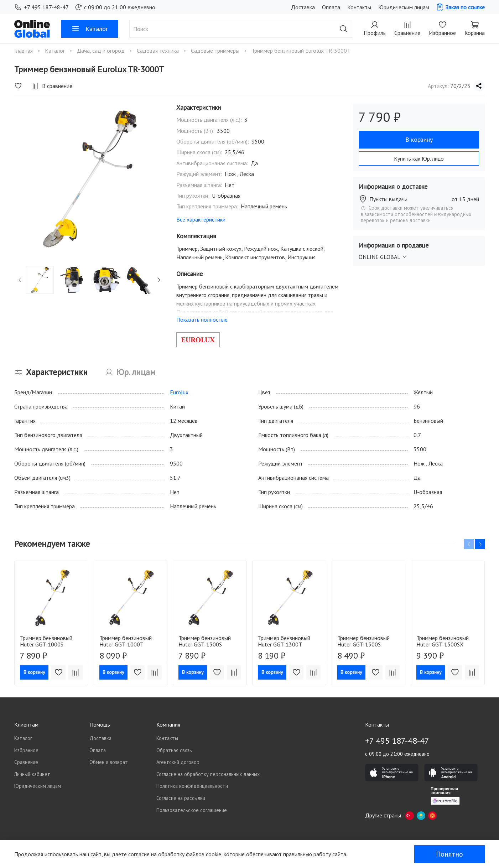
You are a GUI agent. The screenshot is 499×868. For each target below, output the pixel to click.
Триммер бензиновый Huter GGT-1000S (46, 641)
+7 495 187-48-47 (41, 7)
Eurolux (179, 392)
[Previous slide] (20, 280)
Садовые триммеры (216, 51)
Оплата (331, 7)
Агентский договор (178, 762)
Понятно (449, 854)
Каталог (90, 29)
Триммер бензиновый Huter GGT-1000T (126, 641)
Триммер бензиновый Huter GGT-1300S (205, 641)
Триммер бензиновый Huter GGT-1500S (363, 641)
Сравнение (26, 762)
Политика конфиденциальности (192, 786)
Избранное (26, 750)
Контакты (359, 7)
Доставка (303, 7)
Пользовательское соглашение (192, 810)
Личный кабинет (32, 774)
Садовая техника (158, 51)
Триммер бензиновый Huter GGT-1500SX (443, 641)
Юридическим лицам (404, 7)
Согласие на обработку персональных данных (208, 774)
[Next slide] (159, 280)
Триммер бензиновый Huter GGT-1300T (284, 641)
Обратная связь (174, 750)
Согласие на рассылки (181, 798)
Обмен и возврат (109, 762)
